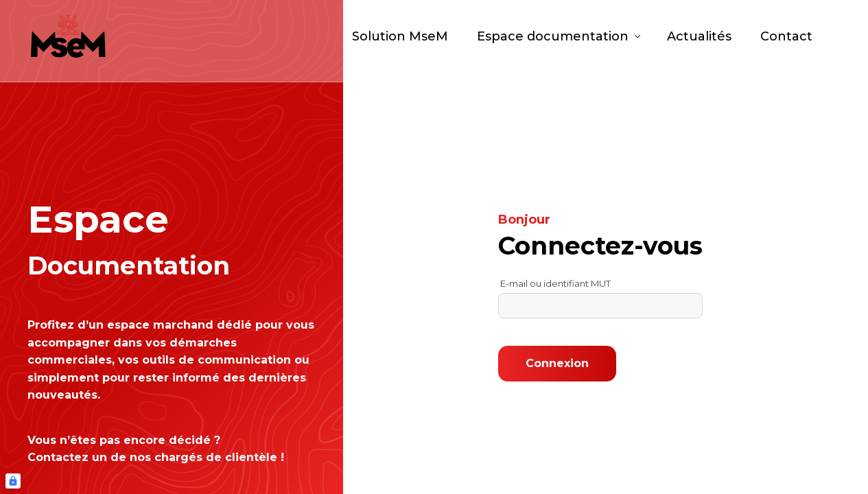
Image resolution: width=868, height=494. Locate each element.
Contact (786, 41)
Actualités (699, 41)
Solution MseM (400, 41)
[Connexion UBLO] (13, 481)
